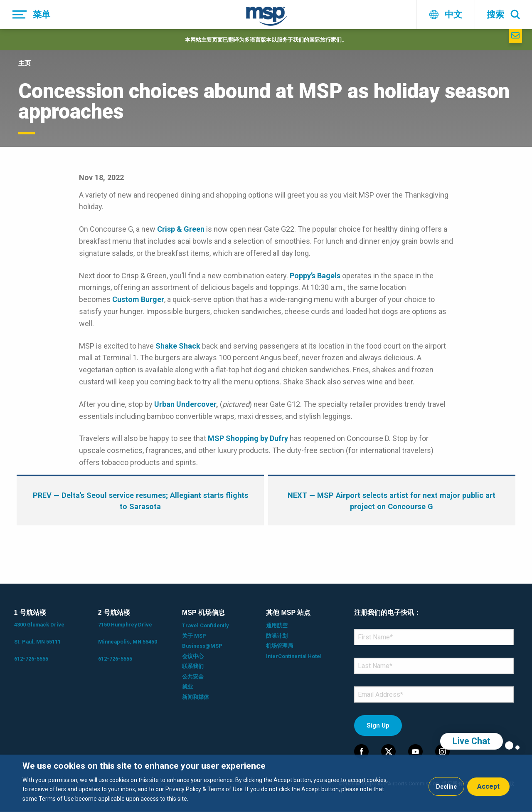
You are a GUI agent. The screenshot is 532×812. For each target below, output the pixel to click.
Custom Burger (138, 299)
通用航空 (277, 625)
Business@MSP (202, 646)
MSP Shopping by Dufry (248, 438)
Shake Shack (178, 346)
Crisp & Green (181, 229)
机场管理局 (280, 646)
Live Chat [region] (472, 741)
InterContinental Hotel (294, 656)
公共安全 (193, 677)
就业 (187, 687)
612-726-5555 (31, 659)
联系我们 (193, 666)
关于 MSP (194, 636)
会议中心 (193, 656)
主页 (25, 63)
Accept (488, 786)
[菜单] (32, 15)
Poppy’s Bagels (315, 276)
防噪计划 (277, 636)
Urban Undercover (185, 404)
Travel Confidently (205, 625)
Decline (446, 787)
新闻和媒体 (196, 697)
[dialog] (266, 783)
